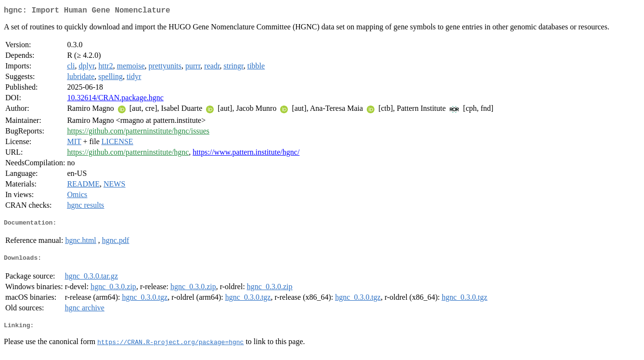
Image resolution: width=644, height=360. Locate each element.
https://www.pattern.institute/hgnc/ (246, 154)
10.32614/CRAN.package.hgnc (115, 100)
